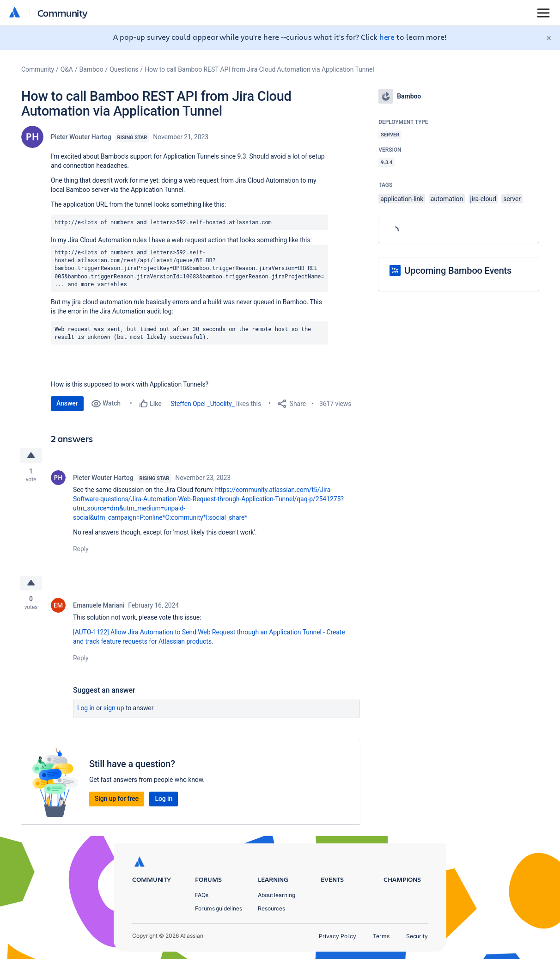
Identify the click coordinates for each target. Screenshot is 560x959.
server (512, 199)
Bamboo (91, 69)
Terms (381, 936)
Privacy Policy (338, 936)
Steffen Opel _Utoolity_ (203, 404)
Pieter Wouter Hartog (81, 137)
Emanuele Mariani (99, 605)
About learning (277, 895)
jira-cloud (483, 199)
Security (417, 936)
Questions (124, 69)
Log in (86, 708)
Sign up (114, 708)
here (387, 37)
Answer (67, 403)
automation (447, 199)
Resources (271, 908)
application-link (402, 199)
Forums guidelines (219, 908)
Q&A (67, 69)
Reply (81, 549)
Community (63, 13)
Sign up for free (117, 799)
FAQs (202, 895)
